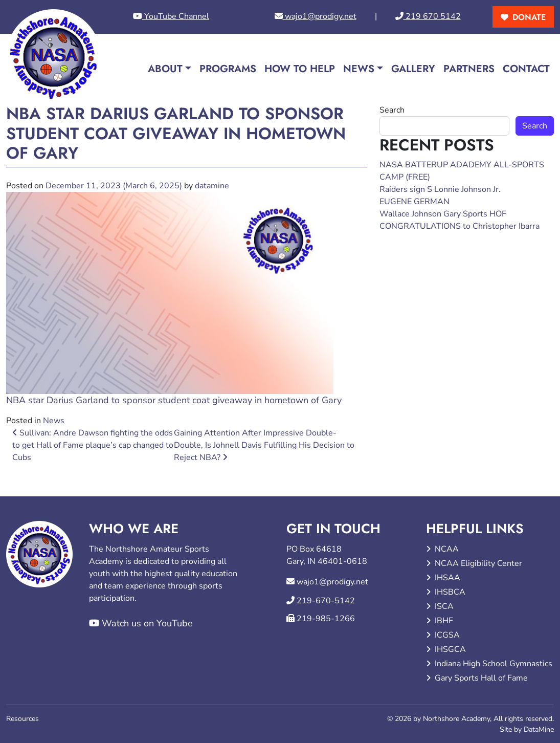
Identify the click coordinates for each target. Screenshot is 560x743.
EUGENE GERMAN (415, 202)
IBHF (444, 621)
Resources (23, 719)
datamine (212, 186)
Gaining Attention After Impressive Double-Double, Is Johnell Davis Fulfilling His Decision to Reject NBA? (264, 445)
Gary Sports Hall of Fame (481, 678)
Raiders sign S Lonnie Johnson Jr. (440, 189)
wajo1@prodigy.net (316, 16)
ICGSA (447, 635)
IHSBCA (450, 592)
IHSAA (447, 578)
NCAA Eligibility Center (478, 563)
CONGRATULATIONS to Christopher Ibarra (460, 226)
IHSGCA (450, 649)
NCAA (447, 549)
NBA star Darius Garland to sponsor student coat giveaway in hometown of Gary (174, 400)
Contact (526, 69)
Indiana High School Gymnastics (494, 664)
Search (392, 110)
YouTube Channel (171, 16)
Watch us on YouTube (141, 623)
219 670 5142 (428, 16)
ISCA (444, 606)
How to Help (300, 69)
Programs (228, 69)
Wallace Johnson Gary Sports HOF (443, 214)
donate (529, 17)
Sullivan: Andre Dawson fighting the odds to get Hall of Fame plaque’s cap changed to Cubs (93, 445)
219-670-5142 (326, 601)
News (359, 69)
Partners (469, 69)
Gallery (413, 69)
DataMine (539, 729)
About (165, 69)
